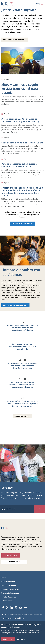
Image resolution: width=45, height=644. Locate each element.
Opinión (7, 138)
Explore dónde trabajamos (15, 305)
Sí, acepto (6, 639)
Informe (6, 79)
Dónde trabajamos (9, 585)
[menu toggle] (39, 4)
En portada (8, 114)
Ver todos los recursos (23, 224)
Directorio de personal (10, 593)
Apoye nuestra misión (9, 509)
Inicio (4, 578)
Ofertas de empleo (9, 597)
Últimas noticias (8, 601)
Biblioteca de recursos (10, 589)
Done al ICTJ (10, 555)
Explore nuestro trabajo (14, 40)
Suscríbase (14, 562)
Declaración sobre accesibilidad (13, 618)
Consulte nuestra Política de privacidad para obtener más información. (20, 633)
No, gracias (21, 639)
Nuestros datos (22, 416)
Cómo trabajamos (8, 582)
